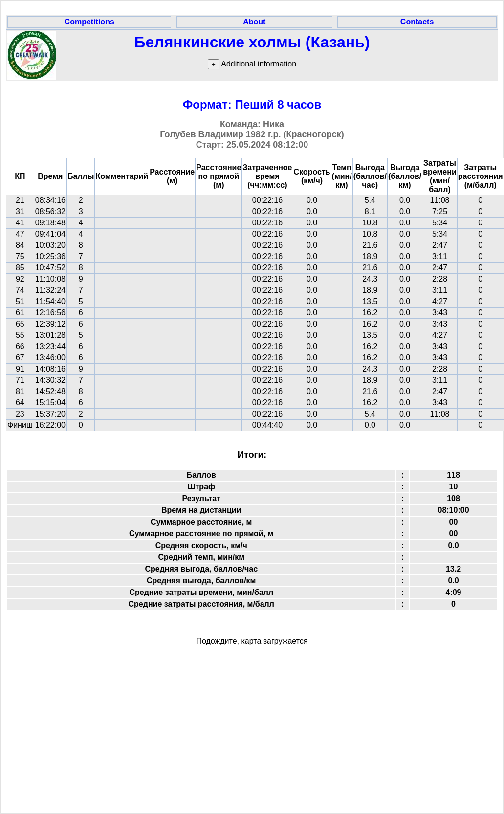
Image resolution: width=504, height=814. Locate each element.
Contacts (417, 22)
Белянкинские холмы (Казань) (252, 42)
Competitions (89, 22)
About (254, 22)
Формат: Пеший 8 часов (252, 104)
